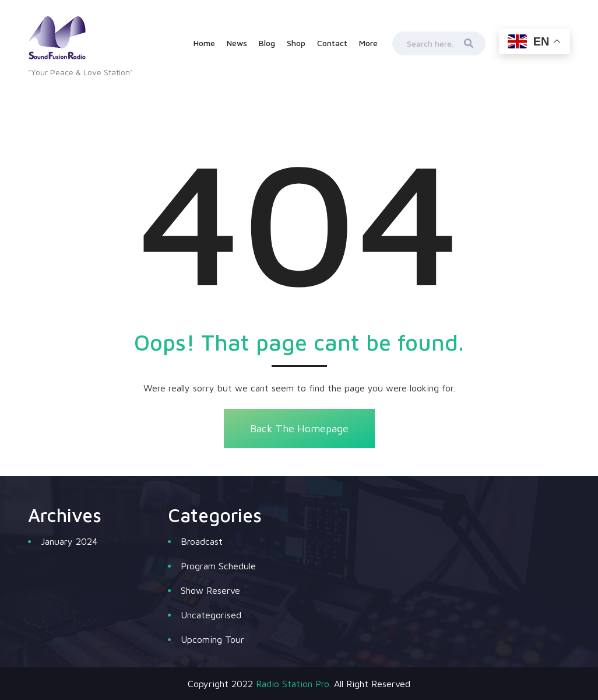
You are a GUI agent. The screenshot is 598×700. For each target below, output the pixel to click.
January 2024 (69, 541)
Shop (296, 43)
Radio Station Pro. (293, 684)
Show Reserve (210, 590)
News (237, 43)
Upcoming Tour (212, 639)
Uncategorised (211, 615)
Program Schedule (218, 566)
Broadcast (202, 541)
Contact (332, 43)
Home (204, 43)
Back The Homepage (299, 428)
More (368, 43)
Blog (267, 43)
